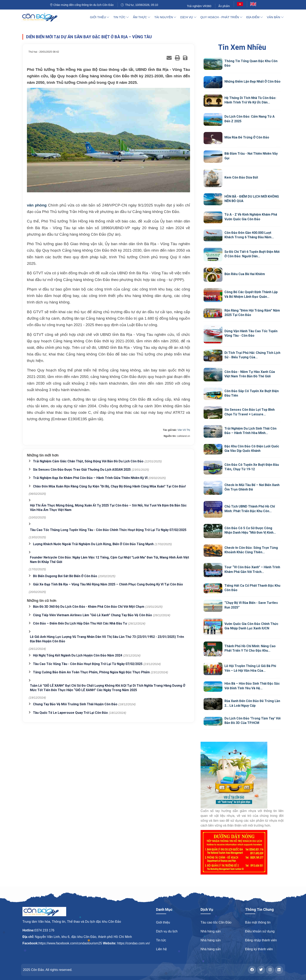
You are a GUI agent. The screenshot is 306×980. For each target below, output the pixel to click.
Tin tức (161, 940)
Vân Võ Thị (184, 430)
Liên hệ (161, 949)
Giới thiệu (163, 922)
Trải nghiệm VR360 (199, 6)
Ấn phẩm (224, 6)
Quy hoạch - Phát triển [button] (221, 17)
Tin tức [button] (121, 17)
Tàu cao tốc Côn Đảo (216, 922)
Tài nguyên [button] (165, 17)
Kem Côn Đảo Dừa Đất (241, 177)
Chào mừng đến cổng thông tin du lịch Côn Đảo (82, 5)
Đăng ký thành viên (259, 949)
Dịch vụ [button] (188, 17)
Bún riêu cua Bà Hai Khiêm (245, 274)
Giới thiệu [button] (99, 17)
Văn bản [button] (275, 17)
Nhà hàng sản (211, 931)
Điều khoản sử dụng (260, 931)
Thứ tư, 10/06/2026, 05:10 (139, 5)
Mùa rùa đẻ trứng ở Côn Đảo (247, 137)
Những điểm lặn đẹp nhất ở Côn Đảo (252, 81)
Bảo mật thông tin (258, 922)
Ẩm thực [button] (142, 17)
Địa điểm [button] (254, 17)
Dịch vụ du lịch (167, 931)
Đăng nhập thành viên (261, 940)
